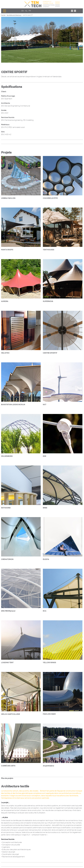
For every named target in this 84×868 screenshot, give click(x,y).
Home (3, 15)
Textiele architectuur (14, 15)
